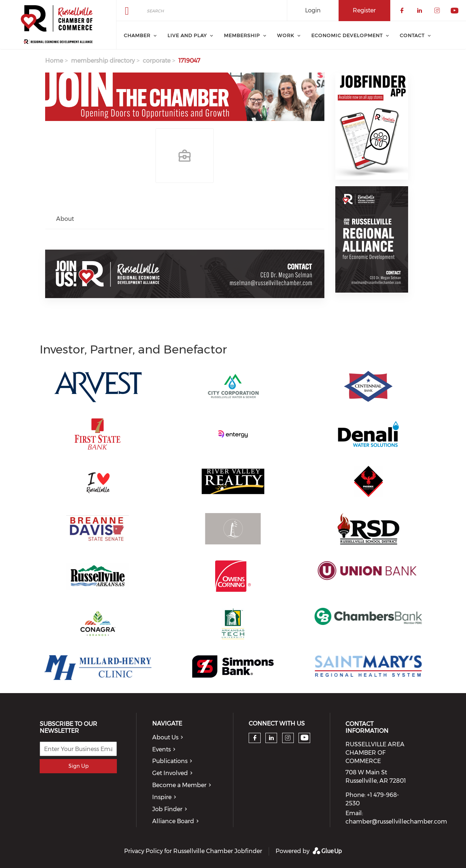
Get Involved (170, 773)
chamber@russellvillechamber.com (396, 822)
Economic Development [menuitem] (347, 35)
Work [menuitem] (286, 35)
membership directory (103, 61)
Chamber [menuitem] (137, 35)
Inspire (162, 797)
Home (54, 61)
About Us (165, 737)
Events (161, 749)
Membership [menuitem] (242, 35)
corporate (157, 61)
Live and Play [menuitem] (187, 35)
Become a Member (179, 785)
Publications (170, 761)
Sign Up (78, 766)
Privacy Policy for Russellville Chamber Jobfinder (193, 851)
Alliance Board (173, 821)
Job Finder (167, 809)
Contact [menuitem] (412, 35)
